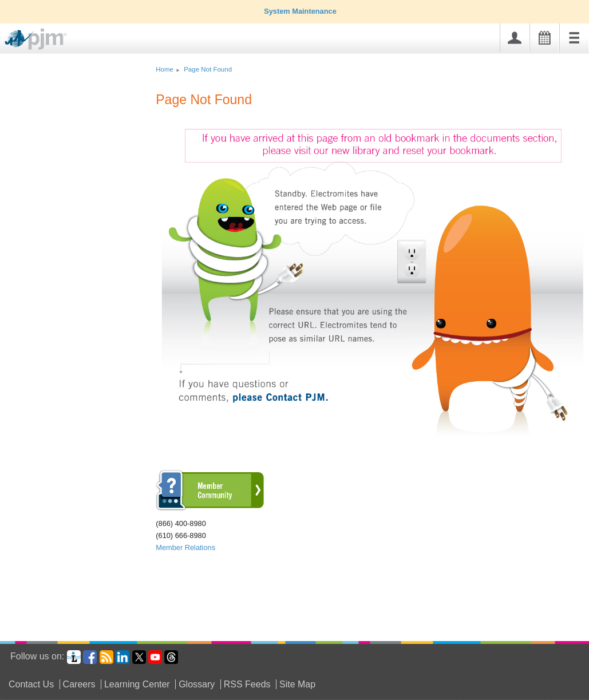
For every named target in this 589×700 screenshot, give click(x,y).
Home (165, 69)
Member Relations (185, 547)
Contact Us (31, 684)
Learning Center (137, 684)
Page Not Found (208, 69)
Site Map (297, 684)
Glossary (197, 684)
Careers (79, 684)
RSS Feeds (247, 684)
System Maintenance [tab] (294, 11)
